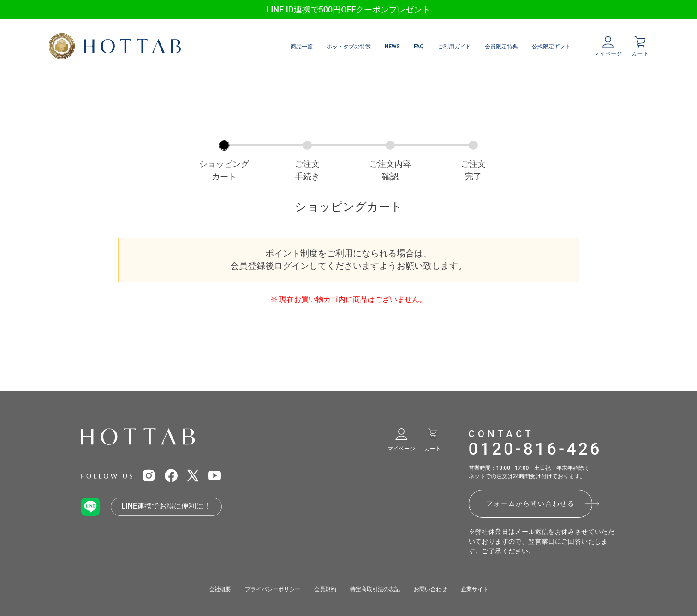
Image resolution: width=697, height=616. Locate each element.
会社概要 (220, 589)
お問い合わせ (430, 589)
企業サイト (475, 589)
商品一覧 (302, 47)
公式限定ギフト (551, 47)
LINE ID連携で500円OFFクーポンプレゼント (348, 9)
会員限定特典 (501, 47)
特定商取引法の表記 (375, 589)
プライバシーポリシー (273, 589)
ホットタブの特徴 (349, 47)
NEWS (392, 47)
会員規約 (325, 589)
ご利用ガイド (454, 47)
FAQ (419, 47)
